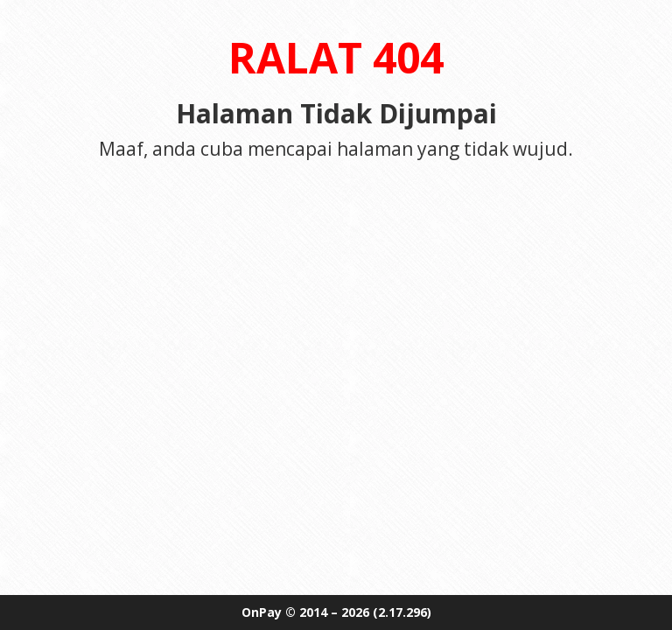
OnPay (262, 612)
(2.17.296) (402, 612)
